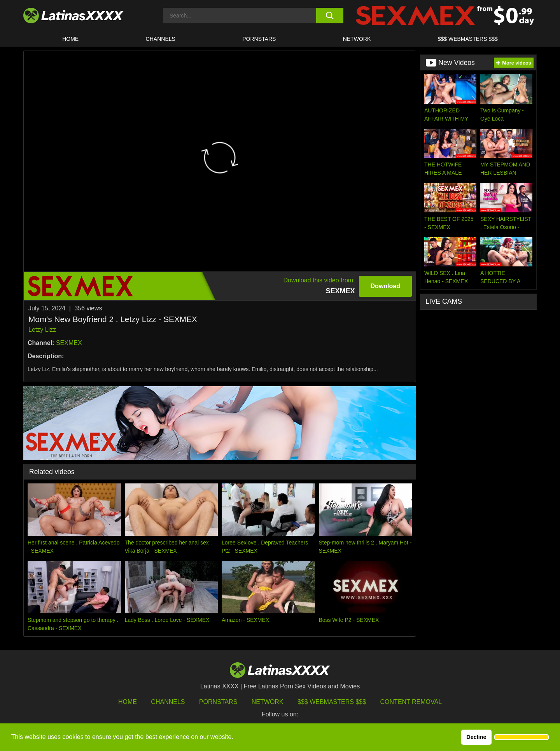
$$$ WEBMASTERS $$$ (468, 39)
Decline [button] (476, 737)
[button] (521, 737)
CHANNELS (161, 39)
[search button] (330, 16)
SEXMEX (69, 343)
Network (357, 39)
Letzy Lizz (42, 330)
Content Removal (411, 702)
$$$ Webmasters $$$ (332, 702)
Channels (168, 702)
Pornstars (259, 39)
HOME (70, 39)
